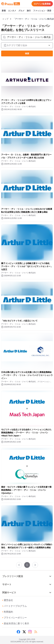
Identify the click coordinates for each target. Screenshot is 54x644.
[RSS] (36, 632)
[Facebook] (18, 632)
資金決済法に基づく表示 (16, 623)
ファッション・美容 (42, 11)
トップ (5, 19)
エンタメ (12, 11)
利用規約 (8, 612)
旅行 (29, 11)
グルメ (21, 11)
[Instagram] (30, 632)
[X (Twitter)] (24, 632)
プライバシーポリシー (15, 618)
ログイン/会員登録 (42, 4)
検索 (27, 53)
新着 (4, 11)
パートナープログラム (15, 606)
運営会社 (8, 600)
